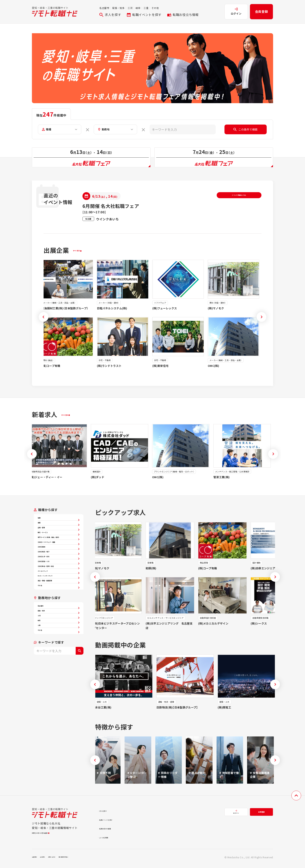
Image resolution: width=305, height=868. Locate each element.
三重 (146, 8)
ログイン (236, 12)
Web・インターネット (59, 638)
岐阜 (138, 8)
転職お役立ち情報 (183, 15)
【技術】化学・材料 (59, 601)
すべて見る (82, 253)
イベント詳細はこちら (239, 201)
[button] (44, 320)
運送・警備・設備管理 (59, 647)
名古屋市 (104, 8)
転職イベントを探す (144, 15)
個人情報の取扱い (85, 860)
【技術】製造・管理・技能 (59, 619)
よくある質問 (110, 840)
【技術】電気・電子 (59, 592)
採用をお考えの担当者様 (49, 838)
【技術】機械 (59, 583)
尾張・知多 (118, 8)
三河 (130, 8)
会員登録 (262, 11)
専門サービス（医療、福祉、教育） (59, 562)
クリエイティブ (59, 629)
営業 (59, 523)
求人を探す (110, 15)
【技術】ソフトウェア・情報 (59, 573)
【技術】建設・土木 (59, 610)
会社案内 (50, 860)
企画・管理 (59, 542)
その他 (155, 8)
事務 (59, 532)
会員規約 (37, 860)
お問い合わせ (65, 860)
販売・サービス (59, 551)
